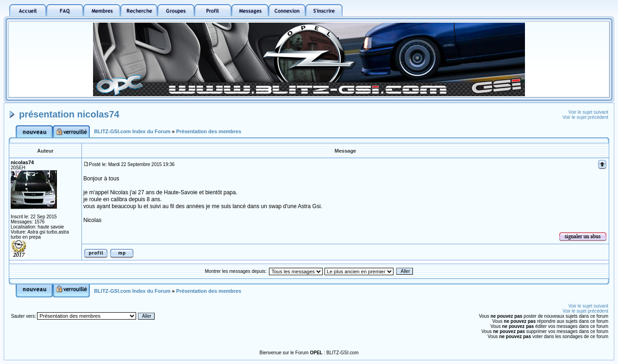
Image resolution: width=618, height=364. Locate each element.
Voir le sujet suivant (588, 112)
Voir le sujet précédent (585, 117)
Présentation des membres (209, 131)
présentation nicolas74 (69, 114)
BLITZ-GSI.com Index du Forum (132, 131)
